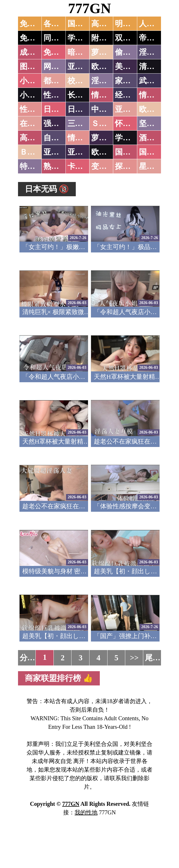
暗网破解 (83, 52)
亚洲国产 (130, 109)
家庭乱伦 (130, 81)
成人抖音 (35, 52)
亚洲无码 (59, 152)
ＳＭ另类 (107, 124)
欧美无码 (107, 152)
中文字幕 (107, 109)
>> (134, 658)
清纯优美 (154, 66)
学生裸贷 (130, 138)
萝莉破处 (107, 52)
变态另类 (107, 166)
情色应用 (154, 95)
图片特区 (35, 66)
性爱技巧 (59, 95)
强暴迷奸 (59, 124)
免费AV (33, 24)
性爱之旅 (35, 109)
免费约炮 (35, 38)
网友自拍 (59, 66)
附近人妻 (107, 38)
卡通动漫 (83, 166)
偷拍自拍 (130, 52)
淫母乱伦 (154, 52)
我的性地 (86, 812)
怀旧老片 (130, 124)
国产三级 (154, 152)
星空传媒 (154, 166)
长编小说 (83, 95)
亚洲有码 (83, 152)
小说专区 (35, 95)
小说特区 (35, 81)
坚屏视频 (154, 124)
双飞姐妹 (130, 38)
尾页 (153, 658)
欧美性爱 (154, 109)
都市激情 (59, 81)
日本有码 (83, 109)
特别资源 (35, 166)
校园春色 (83, 81)
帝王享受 (154, 38)
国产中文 (83, 24)
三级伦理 (83, 124)
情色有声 (83, 138)
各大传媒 (59, 24)
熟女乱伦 (59, 166)
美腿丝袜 (130, 66)
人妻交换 (154, 24)
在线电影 (35, 124)
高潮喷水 (107, 24)
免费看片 (59, 52)
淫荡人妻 (107, 81)
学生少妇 (83, 38)
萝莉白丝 (107, 138)
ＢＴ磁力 (35, 152)
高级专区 (35, 138)
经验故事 (130, 95)
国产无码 (130, 152)
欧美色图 (107, 66)
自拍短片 (59, 138)
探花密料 (130, 166)
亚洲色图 (83, 66)
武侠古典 (154, 81)
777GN (89, 8)
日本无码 (59, 109)
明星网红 (130, 24)
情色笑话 (107, 95)
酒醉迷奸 (154, 138)
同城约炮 (59, 38)
